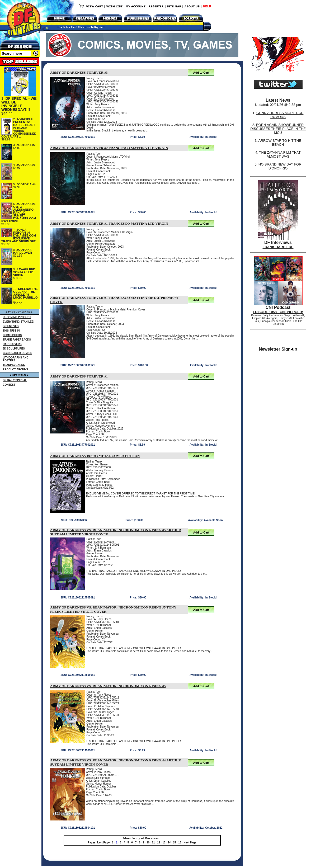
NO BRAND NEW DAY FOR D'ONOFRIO (280, 166)
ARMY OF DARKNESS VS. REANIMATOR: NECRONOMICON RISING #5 (108, 686)
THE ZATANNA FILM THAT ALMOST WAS (280, 154)
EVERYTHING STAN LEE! (19, 322)
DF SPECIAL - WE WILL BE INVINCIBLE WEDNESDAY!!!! (19, 104)
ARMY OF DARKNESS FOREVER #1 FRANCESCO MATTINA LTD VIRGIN (109, 223)
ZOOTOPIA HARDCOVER (23, 251)
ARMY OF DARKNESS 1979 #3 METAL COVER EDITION (95, 456)
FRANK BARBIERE (278, 247)
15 (174, 843)
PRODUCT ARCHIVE (16, 369)
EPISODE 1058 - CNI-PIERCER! (278, 312)
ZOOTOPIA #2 (26, 145)
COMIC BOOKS (13, 335)
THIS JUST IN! (12, 331)
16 (180, 843)
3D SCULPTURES (14, 349)
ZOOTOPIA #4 (26, 184)
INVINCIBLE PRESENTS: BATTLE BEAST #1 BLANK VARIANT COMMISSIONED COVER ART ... (19, 128)
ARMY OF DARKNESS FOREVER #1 (79, 376)
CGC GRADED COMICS (18, 353)
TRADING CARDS (14, 365)
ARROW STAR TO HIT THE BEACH (280, 143)
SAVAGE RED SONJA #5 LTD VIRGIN (24, 272)
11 (153, 843)
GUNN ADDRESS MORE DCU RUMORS (280, 115)
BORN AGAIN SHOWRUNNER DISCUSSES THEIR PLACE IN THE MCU (278, 129)
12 (159, 843)
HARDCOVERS (12, 344)
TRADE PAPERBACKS (17, 340)
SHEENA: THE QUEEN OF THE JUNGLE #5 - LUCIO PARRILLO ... (25, 295)
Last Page (103, 843)
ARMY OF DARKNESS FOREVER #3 (79, 72)
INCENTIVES (11, 326)
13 (164, 843)
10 (148, 843)
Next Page (190, 843)
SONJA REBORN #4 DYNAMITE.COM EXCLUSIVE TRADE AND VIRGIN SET (19, 235)
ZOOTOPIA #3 (26, 165)
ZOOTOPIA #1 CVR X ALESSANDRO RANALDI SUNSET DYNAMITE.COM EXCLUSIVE (19, 213)
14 (169, 843)
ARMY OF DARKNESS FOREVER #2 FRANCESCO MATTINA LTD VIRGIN (109, 148)
